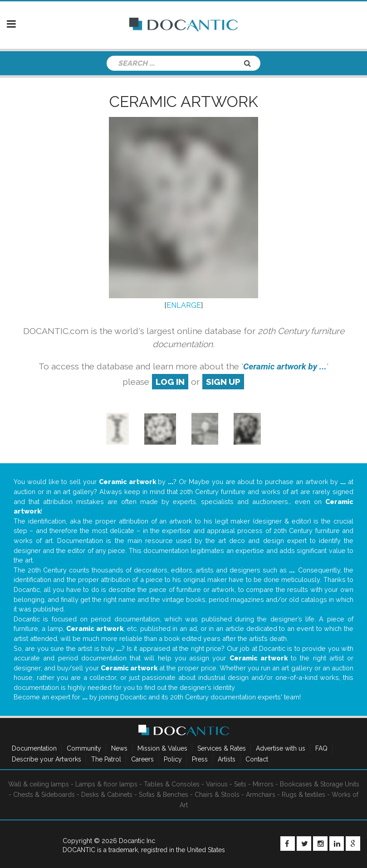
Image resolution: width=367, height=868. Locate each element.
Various (217, 784)
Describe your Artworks (46, 759)
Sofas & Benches (164, 795)
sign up (223, 382)
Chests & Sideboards (44, 795)
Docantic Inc (137, 841)
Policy (173, 759)
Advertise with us (281, 748)
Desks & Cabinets (107, 795)
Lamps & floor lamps (106, 784)
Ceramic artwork (184, 102)
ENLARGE (184, 305)
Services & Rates (222, 748)
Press (200, 759)
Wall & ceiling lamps (39, 784)
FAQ (321, 748)
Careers (142, 759)
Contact (257, 759)
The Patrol (106, 759)
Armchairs (261, 795)
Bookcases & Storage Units (320, 784)
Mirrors (263, 784)
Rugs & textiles (303, 795)
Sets (240, 784)
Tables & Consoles (172, 784)
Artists (227, 759)
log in (170, 382)
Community (84, 748)
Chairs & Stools (217, 795)
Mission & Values (162, 748)
